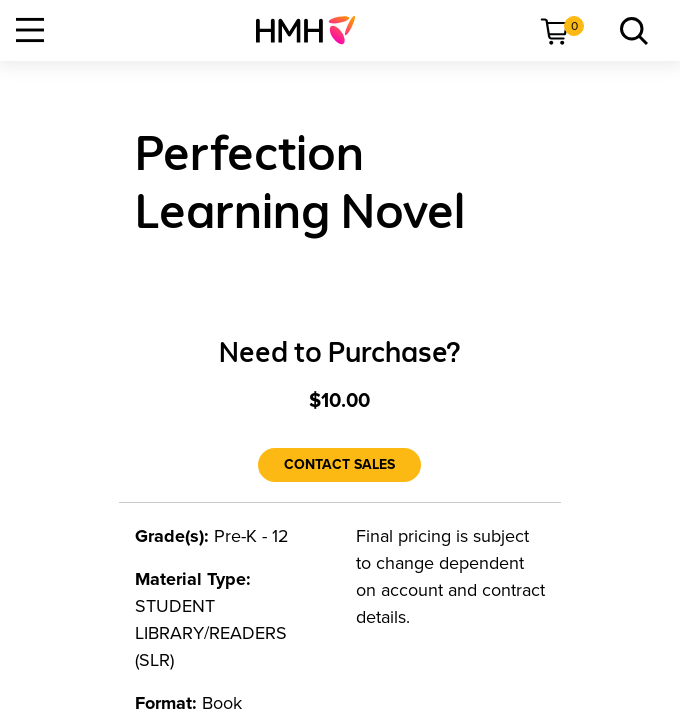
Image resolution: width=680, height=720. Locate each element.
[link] (313, 30)
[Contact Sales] (339, 465)
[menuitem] (313, 30)
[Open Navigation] (30, 30)
